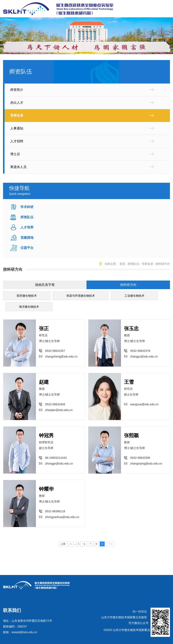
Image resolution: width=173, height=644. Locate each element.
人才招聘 (17, 141)
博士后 (15, 154)
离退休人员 (18, 167)
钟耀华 (46, 489)
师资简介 (17, 90)
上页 (63, 544)
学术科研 (27, 207)
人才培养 (27, 227)
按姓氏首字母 (45, 285)
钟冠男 (46, 435)
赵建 (44, 382)
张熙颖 (131, 435)
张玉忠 (131, 328)
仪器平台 (27, 248)
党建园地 (27, 238)
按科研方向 (163, 264)
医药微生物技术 (27, 296)
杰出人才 (17, 103)
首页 (122, 264)
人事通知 (17, 128)
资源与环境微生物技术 (81, 296)
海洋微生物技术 (29, 307)
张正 (44, 328)
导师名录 (17, 115)
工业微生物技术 (134, 296)
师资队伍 (27, 217)
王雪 (129, 382)
